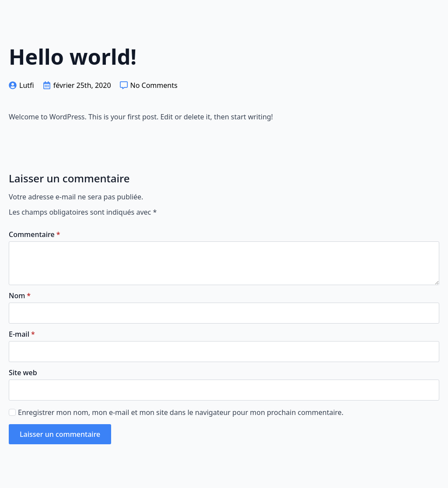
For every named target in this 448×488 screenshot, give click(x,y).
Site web (23, 373)
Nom (20, 296)
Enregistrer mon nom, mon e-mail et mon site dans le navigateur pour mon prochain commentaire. (181, 412)
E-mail (22, 334)
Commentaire (34, 234)
